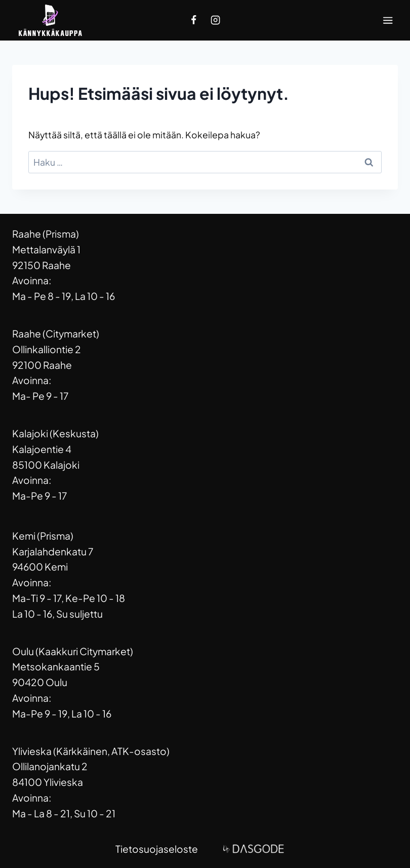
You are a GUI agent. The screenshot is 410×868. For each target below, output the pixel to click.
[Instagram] (215, 20)
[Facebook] (194, 20)
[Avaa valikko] (388, 20)
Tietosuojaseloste (157, 849)
